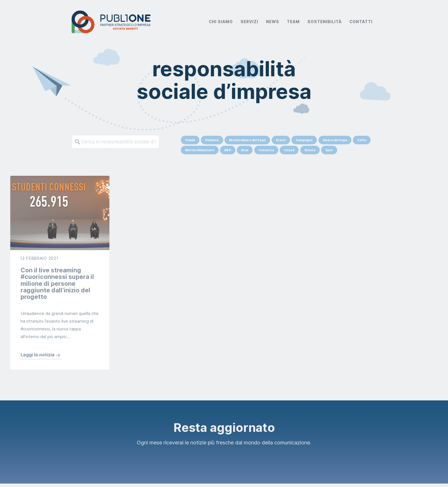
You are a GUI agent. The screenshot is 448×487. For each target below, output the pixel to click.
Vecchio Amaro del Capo (247, 140)
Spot (329, 150)
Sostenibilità (325, 22)
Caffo (362, 140)
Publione (212, 140)
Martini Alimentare (200, 150)
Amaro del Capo (335, 140)
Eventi (281, 140)
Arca (245, 150)
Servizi (249, 22)
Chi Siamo (221, 22)
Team (293, 22)
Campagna (304, 140)
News (273, 22)
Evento (310, 150)
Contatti (361, 22)
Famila (190, 140)
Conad (289, 150)
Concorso (266, 150)
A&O (228, 150)
